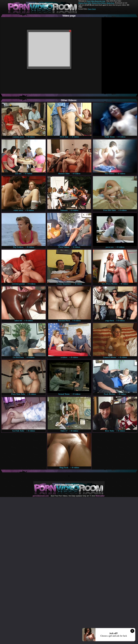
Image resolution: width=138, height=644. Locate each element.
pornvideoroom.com (41, 496)
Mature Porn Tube (85, 3)
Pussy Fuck (92, 9)
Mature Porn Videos (99, 3)
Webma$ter (100, 496)
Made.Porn (110, 3)
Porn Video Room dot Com (96, 1)
